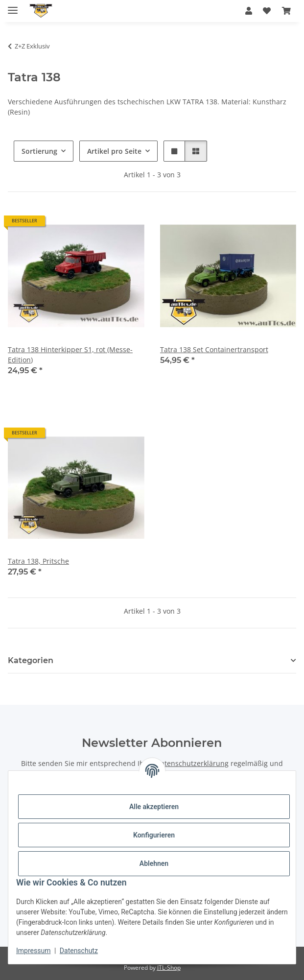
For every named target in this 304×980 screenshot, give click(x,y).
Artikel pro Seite (114, 151)
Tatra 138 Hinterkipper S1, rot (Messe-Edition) (70, 355)
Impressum (33, 951)
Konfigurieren (154, 835)
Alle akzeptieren (154, 807)
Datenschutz (79, 951)
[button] (249, 11)
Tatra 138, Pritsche (38, 561)
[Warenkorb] (286, 11)
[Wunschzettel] (267, 11)
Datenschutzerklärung (192, 763)
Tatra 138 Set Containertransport (214, 349)
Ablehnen (154, 863)
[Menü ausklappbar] (13, 6)
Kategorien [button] (31, 660)
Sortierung (39, 151)
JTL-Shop (169, 968)
